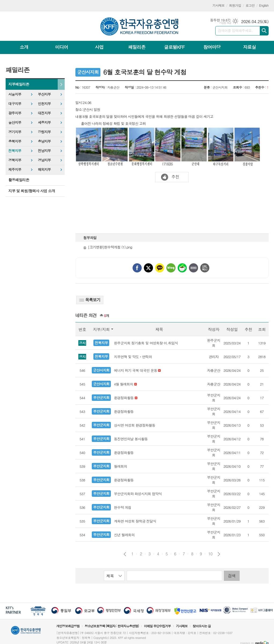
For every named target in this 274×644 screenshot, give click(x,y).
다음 (219, 554)
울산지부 (15, 122)
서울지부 (15, 94)
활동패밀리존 (19, 180)
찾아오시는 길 (202, 626)
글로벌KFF (174, 47)
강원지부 (44, 132)
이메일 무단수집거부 (157, 626)
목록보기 (90, 300)
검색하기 (264, 31)
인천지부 (44, 104)
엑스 (148, 268)
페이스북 (137, 268)
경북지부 (15, 160)
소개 (24, 47)
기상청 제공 (225, 23)
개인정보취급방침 (68, 626)
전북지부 (15, 151)
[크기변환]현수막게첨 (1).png (108, 247)
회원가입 (235, 5)
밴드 (193, 268)
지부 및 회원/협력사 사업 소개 (32, 191)
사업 (99, 47)
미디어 (62, 47)
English (264, 5)
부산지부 (44, 94)
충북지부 (15, 141)
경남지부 (44, 160)
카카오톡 (160, 268)
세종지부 (44, 122)
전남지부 (44, 151)
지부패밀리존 (19, 84)
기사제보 (219, 5)
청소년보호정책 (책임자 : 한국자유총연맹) (112, 626)
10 (210, 554)
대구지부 (15, 104)
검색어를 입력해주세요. (235, 30)
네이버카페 (182, 268)
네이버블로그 (171, 268)
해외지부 (44, 169)
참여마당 (212, 47)
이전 (125, 554)
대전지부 (44, 113)
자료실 (249, 47)
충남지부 (44, 141)
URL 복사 (205, 268)
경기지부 (15, 132)
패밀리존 (137, 47)
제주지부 (15, 169)
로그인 (250, 5)
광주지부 (15, 113)
